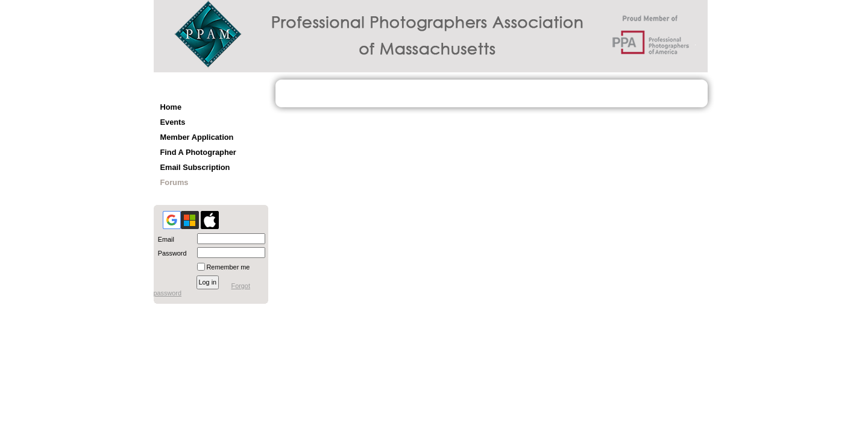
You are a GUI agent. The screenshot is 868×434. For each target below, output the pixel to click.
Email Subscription (195, 167)
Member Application (197, 137)
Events (173, 122)
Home (171, 107)
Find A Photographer (198, 152)
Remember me (228, 267)
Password (170, 253)
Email (164, 239)
